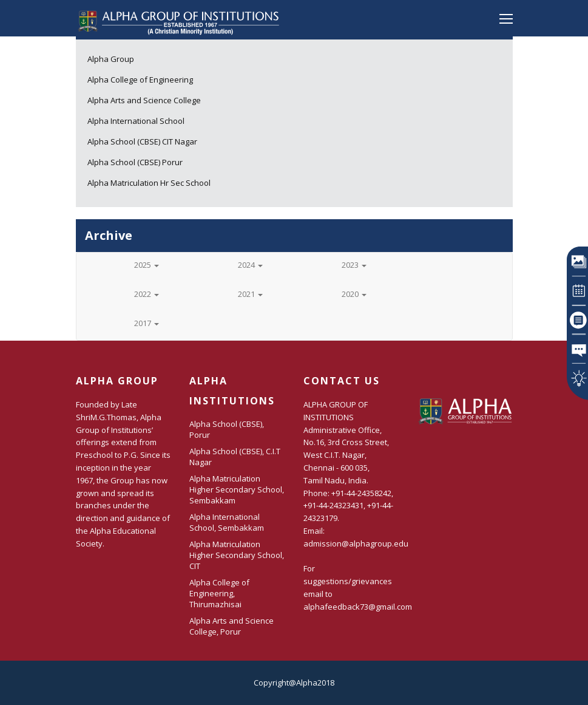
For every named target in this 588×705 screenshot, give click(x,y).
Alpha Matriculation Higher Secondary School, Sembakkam (237, 489)
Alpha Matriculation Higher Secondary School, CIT (237, 555)
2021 (250, 294)
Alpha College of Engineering (140, 80)
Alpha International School (136, 121)
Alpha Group (111, 59)
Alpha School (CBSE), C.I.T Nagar (235, 457)
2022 (147, 294)
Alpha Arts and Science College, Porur (231, 626)
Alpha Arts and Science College (144, 100)
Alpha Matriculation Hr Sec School (149, 183)
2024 (250, 265)
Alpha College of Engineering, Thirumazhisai (219, 593)
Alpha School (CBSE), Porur (227, 429)
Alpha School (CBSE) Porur (135, 162)
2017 (147, 323)
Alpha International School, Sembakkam (227, 522)
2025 (147, 265)
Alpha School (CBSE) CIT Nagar (142, 141)
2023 (354, 265)
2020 (354, 294)
